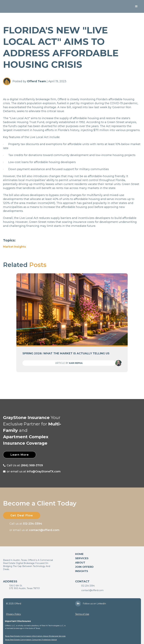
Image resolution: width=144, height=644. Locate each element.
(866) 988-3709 (32, 465)
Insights (82, 571)
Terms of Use (82, 614)
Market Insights (14, 247)
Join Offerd (84, 567)
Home (79, 554)
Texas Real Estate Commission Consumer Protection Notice (31, 640)
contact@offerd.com (44, 530)
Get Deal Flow (22, 515)
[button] (136, 6)
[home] (20, 6)
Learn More (20, 455)
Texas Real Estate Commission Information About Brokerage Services (35, 636)
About (80, 563)
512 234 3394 (88, 586)
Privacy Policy (14, 614)
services (82, 558)
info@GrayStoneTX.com (44, 471)
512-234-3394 (32, 524)
